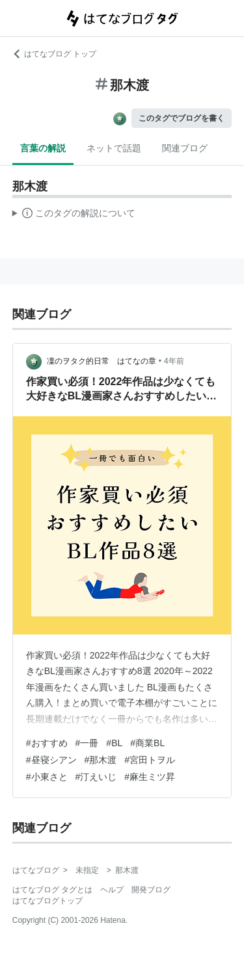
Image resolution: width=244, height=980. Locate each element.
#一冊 (87, 743)
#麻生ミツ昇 (150, 777)
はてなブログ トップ (54, 54)
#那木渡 (101, 760)
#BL (114, 743)
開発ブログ (151, 890)
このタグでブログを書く (182, 118)
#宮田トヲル (150, 760)
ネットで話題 (114, 148)
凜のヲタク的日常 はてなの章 (102, 361)
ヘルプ (112, 890)
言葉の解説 (43, 148)
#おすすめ (47, 743)
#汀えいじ (96, 777)
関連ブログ (185, 148)
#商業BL (147, 743)
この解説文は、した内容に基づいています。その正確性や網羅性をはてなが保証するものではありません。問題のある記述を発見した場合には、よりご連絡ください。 (74, 215)
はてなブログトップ (47, 901)
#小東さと (47, 777)
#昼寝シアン (51, 760)
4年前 (174, 361)
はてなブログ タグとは (52, 890)
